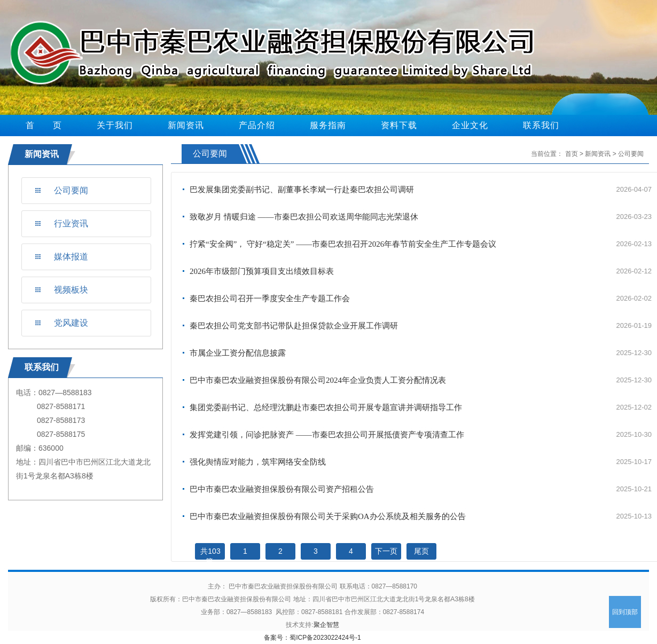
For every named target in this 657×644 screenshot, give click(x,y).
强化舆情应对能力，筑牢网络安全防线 (258, 462)
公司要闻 (71, 190)
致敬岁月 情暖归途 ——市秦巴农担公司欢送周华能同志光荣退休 (304, 217)
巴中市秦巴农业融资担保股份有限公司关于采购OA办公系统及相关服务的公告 (328, 516)
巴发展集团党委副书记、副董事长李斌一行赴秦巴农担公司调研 (302, 190)
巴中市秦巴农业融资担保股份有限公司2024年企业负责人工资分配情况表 (318, 380)
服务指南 (328, 125)
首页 (572, 154)
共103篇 (210, 556)
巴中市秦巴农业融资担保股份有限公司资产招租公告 (282, 489)
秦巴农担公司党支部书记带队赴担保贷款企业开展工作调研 (294, 326)
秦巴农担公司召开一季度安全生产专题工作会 (270, 299)
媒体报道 (71, 257)
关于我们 (115, 125)
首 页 (44, 125)
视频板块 (71, 290)
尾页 (421, 551)
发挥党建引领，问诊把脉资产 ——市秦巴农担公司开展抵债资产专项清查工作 (327, 435)
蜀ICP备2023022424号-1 (325, 638)
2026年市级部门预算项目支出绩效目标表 (262, 271)
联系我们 (541, 125)
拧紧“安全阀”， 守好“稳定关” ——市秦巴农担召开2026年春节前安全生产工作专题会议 (343, 244)
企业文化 (470, 125)
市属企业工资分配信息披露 (238, 353)
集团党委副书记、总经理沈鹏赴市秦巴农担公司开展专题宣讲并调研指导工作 (326, 407)
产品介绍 (257, 125)
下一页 (386, 551)
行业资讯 (71, 223)
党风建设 (71, 323)
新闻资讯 (186, 125)
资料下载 (399, 125)
